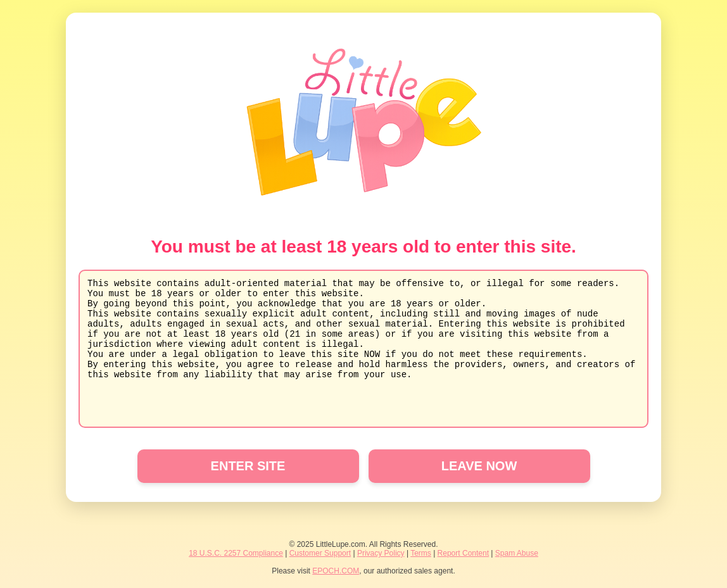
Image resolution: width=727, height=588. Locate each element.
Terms (421, 553)
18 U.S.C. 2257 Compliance (236, 553)
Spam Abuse (517, 553)
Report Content (463, 553)
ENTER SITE (248, 466)
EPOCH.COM (336, 571)
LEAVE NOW (479, 466)
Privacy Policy (381, 553)
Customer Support (320, 553)
